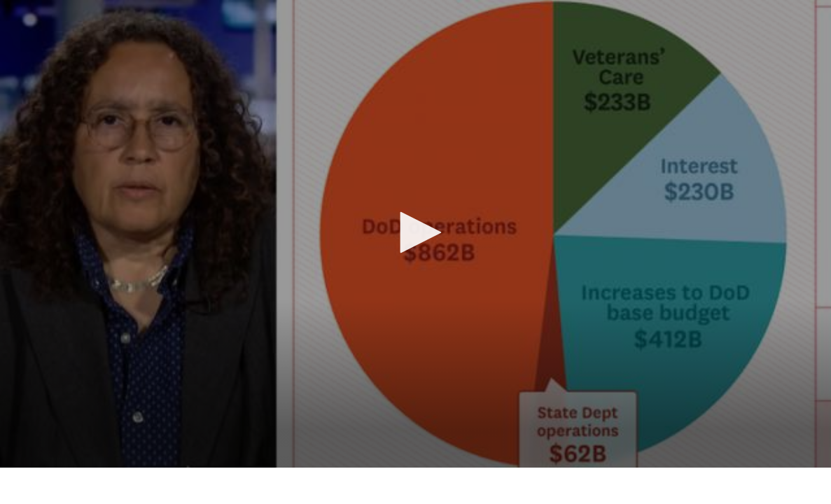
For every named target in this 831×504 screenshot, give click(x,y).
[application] (415, 234)
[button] (416, 232)
